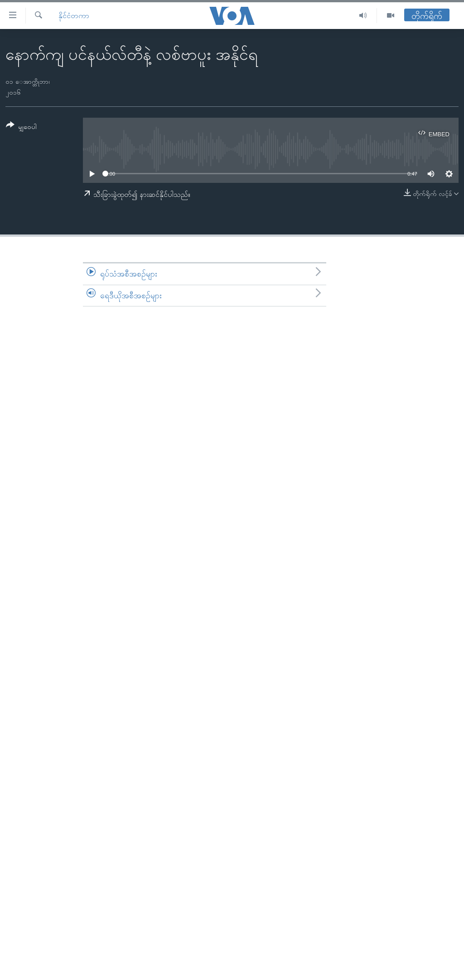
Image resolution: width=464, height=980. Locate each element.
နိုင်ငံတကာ (74, 16)
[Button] (21, 127)
